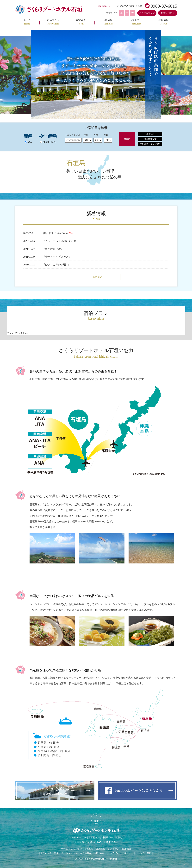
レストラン (114, 849)
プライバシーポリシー (122, 853)
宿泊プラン (76, 849)
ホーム (64, 849)
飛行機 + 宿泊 (48, 142)
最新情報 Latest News (55, 233)
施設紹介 (101, 849)
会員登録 (150, 134)
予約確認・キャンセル (150, 144)
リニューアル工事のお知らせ (59, 241)
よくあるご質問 (144, 853)
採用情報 (127, 849)
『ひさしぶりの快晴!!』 (56, 265)
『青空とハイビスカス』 (57, 257)
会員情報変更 (150, 139)
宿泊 (28, 142)
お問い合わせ (168, 13)
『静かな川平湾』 (53, 249)
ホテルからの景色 (50, 853)
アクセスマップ (147, 13)
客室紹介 (89, 849)
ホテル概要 (86, 853)
